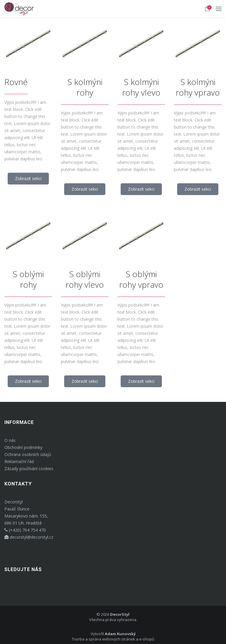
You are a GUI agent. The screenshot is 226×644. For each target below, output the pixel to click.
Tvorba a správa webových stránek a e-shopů (113, 639)
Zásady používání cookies (29, 469)
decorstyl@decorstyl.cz (29, 537)
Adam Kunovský (120, 634)
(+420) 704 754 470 (25, 530)
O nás (10, 440)
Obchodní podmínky (23, 447)
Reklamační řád (19, 461)
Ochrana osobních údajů (28, 454)
